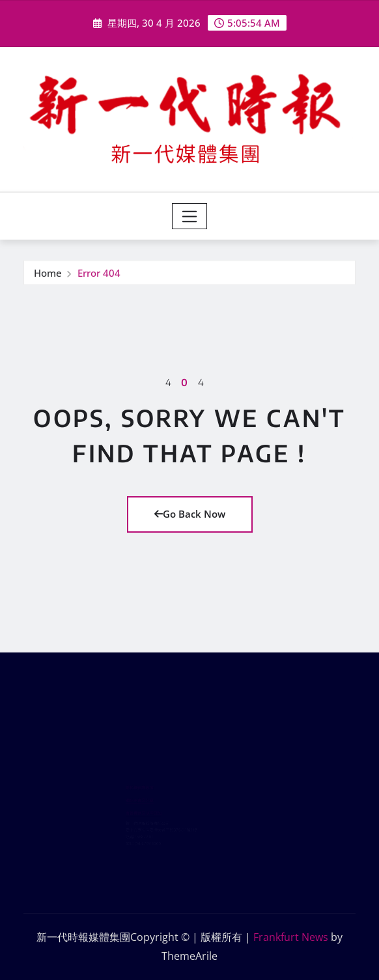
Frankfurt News (291, 937)
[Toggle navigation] (190, 216)
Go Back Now (190, 514)
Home (48, 274)
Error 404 (99, 274)
